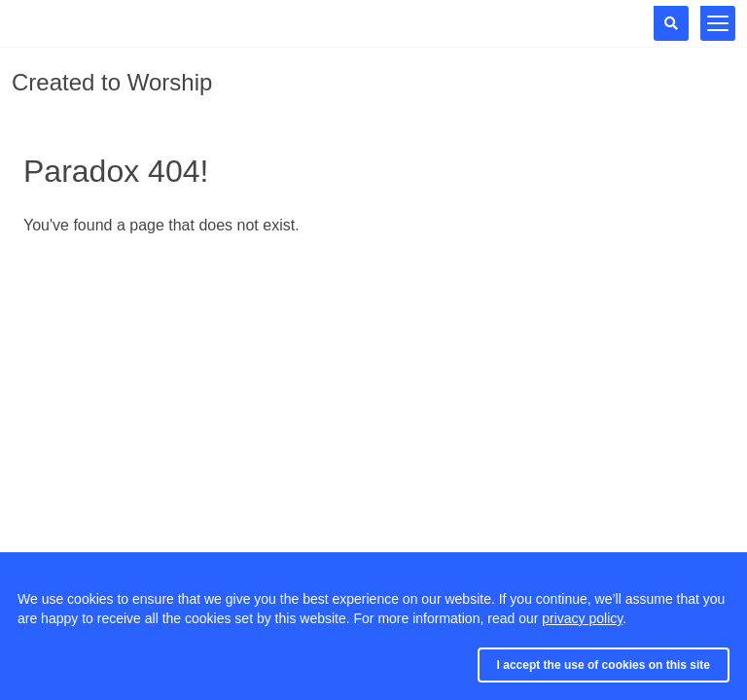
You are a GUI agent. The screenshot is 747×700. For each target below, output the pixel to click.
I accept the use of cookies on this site (604, 665)
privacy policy (582, 618)
